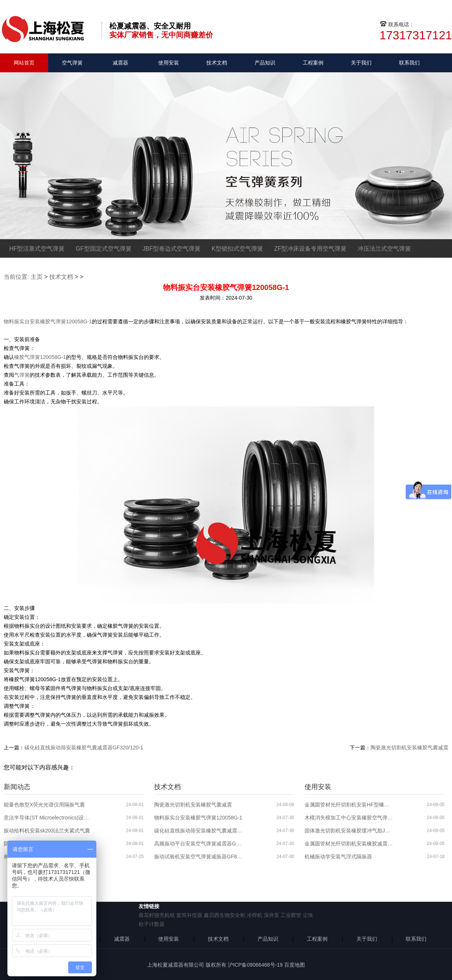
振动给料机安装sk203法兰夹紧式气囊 (47, 831)
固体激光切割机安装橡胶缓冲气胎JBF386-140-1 (349, 831)
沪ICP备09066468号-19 (255, 965)
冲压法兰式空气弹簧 (384, 249)
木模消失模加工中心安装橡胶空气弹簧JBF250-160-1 (349, 818)
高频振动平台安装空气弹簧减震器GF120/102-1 (199, 844)
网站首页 (24, 63)
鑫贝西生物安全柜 (225, 915)
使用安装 (169, 63)
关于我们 (361, 63)
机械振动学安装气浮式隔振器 (338, 857)
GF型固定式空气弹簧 (103, 249)
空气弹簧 (72, 63)
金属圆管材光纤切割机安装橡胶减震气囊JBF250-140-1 (349, 844)
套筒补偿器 (189, 915)
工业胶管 (291, 915)
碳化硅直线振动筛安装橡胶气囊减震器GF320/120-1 (84, 748)
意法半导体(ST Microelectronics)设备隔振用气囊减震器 (48, 818)
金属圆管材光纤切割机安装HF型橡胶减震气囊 (349, 805)
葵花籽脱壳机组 (157, 915)
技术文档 (217, 63)
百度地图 (295, 965)
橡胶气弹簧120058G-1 (40, 357)
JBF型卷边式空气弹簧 (172, 249)
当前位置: (16, 277)
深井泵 (272, 915)
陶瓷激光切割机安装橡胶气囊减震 (409, 748)
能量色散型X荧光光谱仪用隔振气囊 (44, 805)
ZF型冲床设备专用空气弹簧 (310, 249)
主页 (37, 277)
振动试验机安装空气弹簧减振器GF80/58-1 (199, 857)
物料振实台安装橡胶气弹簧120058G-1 (48, 321)
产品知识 (265, 63)
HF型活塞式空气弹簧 (37, 249)
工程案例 (313, 63)
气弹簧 (22, 375)
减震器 (120, 63)
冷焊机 (255, 915)
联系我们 (409, 63)
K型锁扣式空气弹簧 (237, 249)
